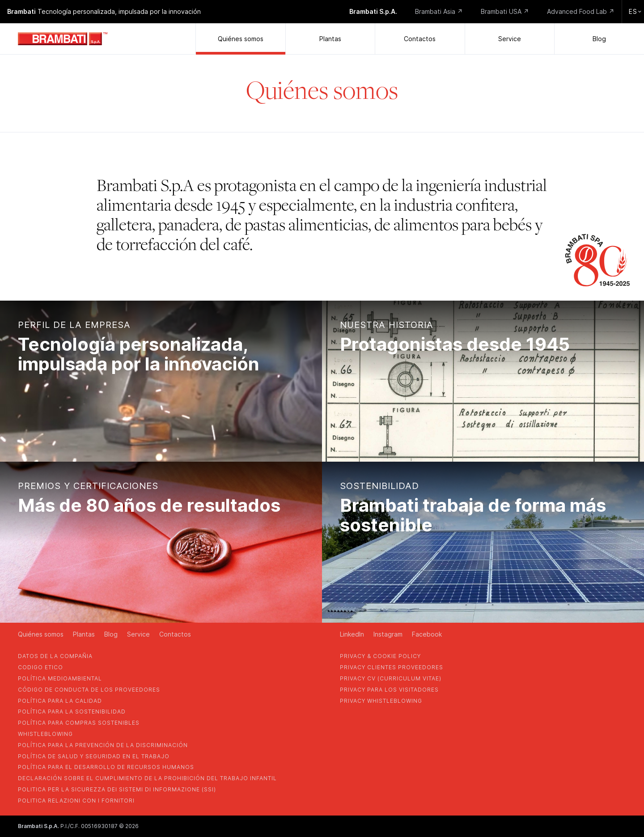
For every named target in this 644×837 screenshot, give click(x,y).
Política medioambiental (60, 678)
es (635, 11)
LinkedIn (352, 634)
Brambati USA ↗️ (505, 11)
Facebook (427, 634)
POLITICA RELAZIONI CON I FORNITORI (76, 801)
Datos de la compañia (55, 656)
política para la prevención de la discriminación (103, 745)
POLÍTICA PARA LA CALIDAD (60, 701)
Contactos (420, 39)
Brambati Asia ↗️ (439, 11)
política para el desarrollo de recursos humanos (106, 767)
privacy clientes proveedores (392, 667)
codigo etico (40, 667)
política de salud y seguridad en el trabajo (94, 756)
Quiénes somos (241, 39)
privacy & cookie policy (380, 656)
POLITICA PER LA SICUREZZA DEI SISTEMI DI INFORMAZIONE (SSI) (117, 789)
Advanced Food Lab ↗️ (581, 11)
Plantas (330, 39)
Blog (599, 39)
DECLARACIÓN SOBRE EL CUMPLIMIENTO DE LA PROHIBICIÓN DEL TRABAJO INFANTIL (147, 778)
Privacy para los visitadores (389, 690)
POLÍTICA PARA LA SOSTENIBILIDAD (72, 712)
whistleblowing (45, 734)
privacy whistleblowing (381, 701)
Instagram (388, 634)
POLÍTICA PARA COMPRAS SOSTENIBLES (79, 723)
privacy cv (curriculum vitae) (391, 678)
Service (510, 39)
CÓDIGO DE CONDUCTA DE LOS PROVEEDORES (89, 690)
